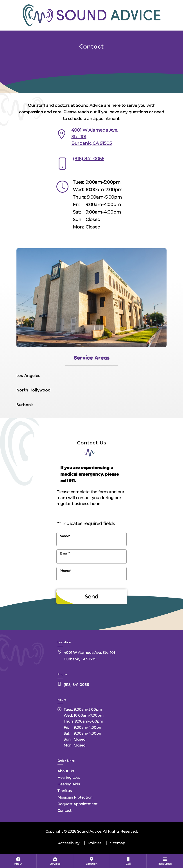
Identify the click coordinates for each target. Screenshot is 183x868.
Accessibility (69, 843)
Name (65, 536)
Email (65, 553)
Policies (95, 843)
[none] (18, 861)
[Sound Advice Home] (92, 15)
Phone (65, 571)
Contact (65, 811)
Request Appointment (78, 804)
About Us (66, 771)
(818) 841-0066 (89, 159)
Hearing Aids (69, 784)
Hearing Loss (69, 778)
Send (91, 597)
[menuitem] (18, 861)
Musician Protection (75, 797)
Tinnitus (65, 791)
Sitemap (118, 843)
